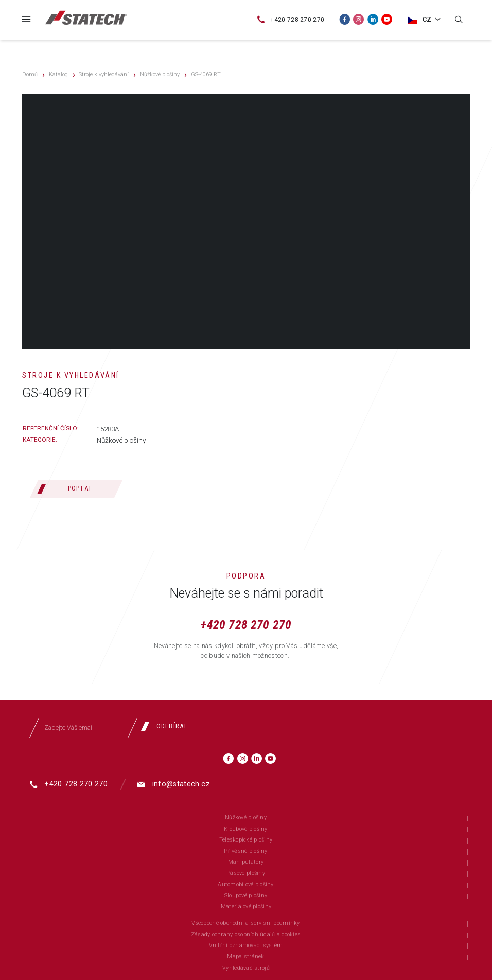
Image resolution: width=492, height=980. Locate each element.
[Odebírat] (168, 727)
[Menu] (26, 19)
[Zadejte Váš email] (83, 728)
